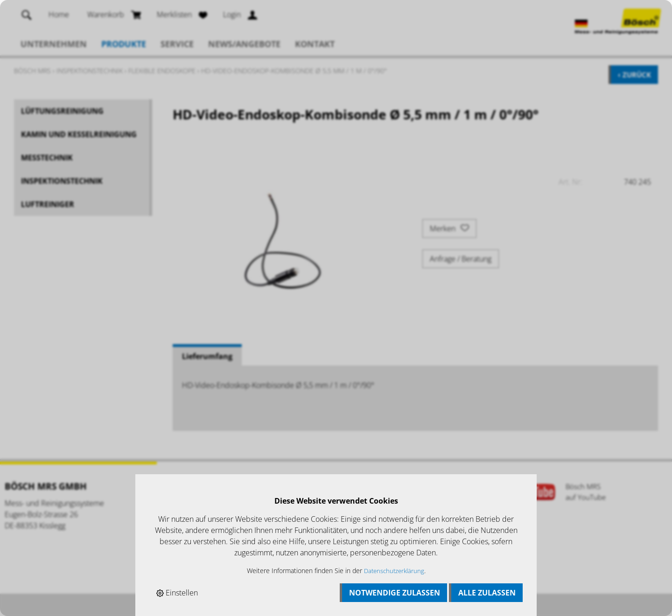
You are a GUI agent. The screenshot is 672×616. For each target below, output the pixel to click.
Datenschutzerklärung (394, 571)
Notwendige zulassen (395, 593)
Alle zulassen (487, 593)
